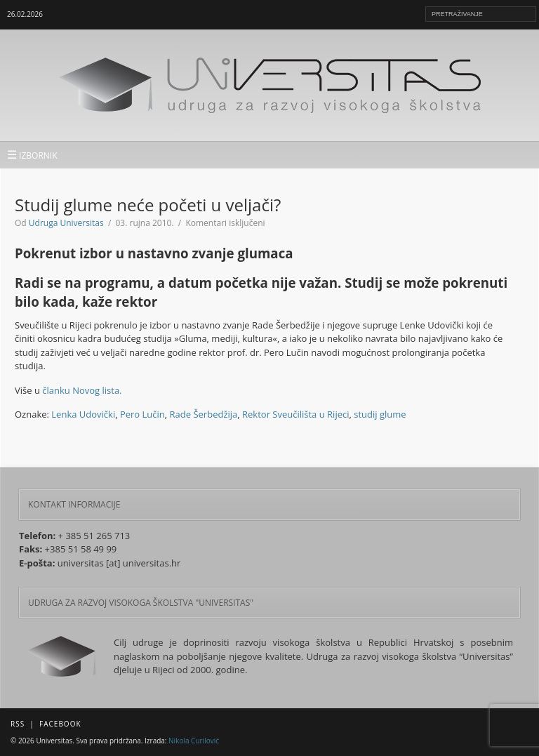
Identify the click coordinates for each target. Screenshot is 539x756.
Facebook (60, 724)
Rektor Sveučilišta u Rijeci (295, 414)
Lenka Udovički (83, 414)
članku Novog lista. (82, 390)
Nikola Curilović (194, 741)
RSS (18, 724)
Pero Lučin (142, 414)
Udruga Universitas (66, 223)
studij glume (380, 414)
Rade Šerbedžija (204, 414)
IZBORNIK (32, 154)
